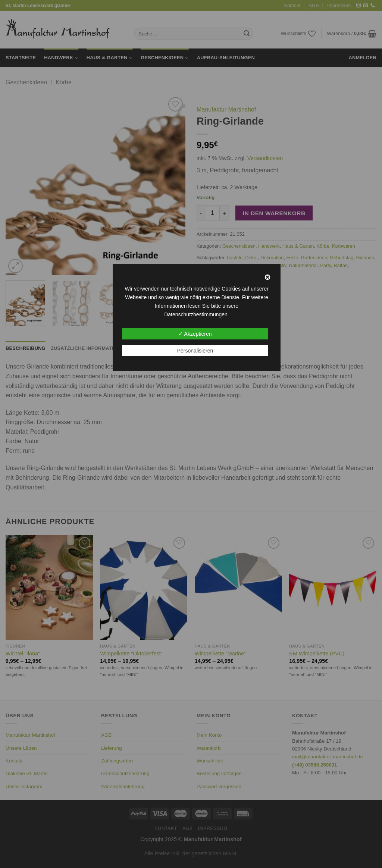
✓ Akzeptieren (195, 334)
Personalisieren (195, 351)
